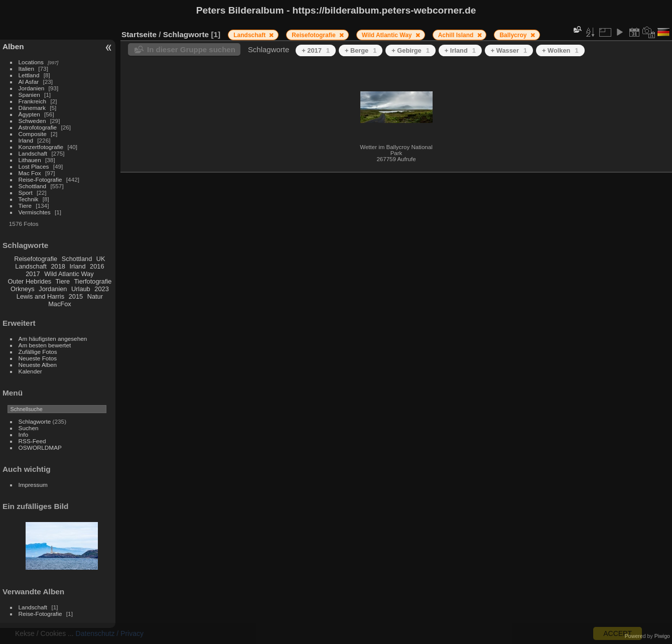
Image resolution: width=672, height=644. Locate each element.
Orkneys (23, 289)
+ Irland (460, 50)
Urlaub (81, 289)
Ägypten (29, 114)
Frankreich (33, 101)
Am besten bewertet (45, 345)
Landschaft (33, 153)
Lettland (29, 75)
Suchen (29, 428)
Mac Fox (30, 173)
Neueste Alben (38, 365)
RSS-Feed (32, 441)
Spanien (29, 95)
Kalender (30, 371)
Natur (95, 296)
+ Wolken (560, 50)
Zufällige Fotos (38, 352)
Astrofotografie (38, 127)
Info (24, 434)
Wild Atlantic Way (69, 274)
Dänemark (32, 108)
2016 (97, 266)
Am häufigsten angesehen (53, 339)
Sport (26, 192)
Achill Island (457, 35)
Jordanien (32, 88)
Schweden (32, 121)
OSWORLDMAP (40, 447)
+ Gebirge (411, 50)
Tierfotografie (93, 281)
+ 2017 (316, 50)
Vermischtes (35, 212)
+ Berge (361, 50)
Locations (31, 62)
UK (101, 259)
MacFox (60, 304)
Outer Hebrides (29, 281)
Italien (26, 69)
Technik (29, 199)
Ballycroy (514, 35)
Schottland (33, 186)
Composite (33, 134)
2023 (101, 289)
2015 (76, 296)
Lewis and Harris (40, 296)
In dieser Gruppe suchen (191, 49)
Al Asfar (29, 82)
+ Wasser (509, 50)
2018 (58, 266)
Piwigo (662, 636)
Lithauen (30, 160)
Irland (26, 140)
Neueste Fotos (38, 358)
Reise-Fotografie (40, 179)
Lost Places (34, 166)
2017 (33, 274)
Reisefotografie (36, 259)
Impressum (33, 485)
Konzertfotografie (41, 147)
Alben (13, 46)
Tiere (25, 206)
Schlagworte (35, 421)
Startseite (139, 34)
